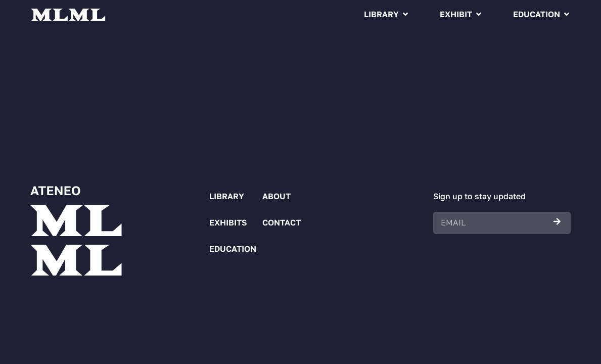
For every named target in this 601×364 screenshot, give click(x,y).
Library (381, 14)
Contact (275, 222)
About (275, 196)
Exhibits (225, 222)
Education (537, 14)
